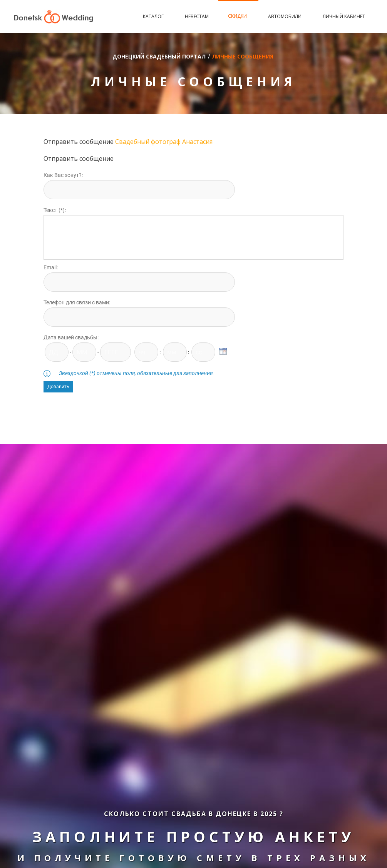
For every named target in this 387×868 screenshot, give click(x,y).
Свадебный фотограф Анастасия (164, 142)
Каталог (154, 16)
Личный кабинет (344, 16)
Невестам (197, 16)
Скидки (238, 16)
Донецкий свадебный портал (159, 56)
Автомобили (286, 16)
